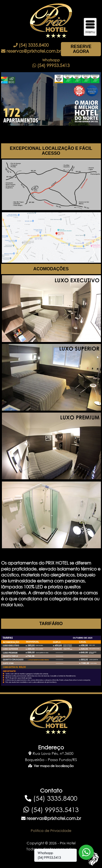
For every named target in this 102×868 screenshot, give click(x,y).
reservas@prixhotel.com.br (31, 51)
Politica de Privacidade (51, 831)
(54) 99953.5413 (51, 810)
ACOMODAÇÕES (51, 269)
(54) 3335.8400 (31, 45)
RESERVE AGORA (81, 49)
